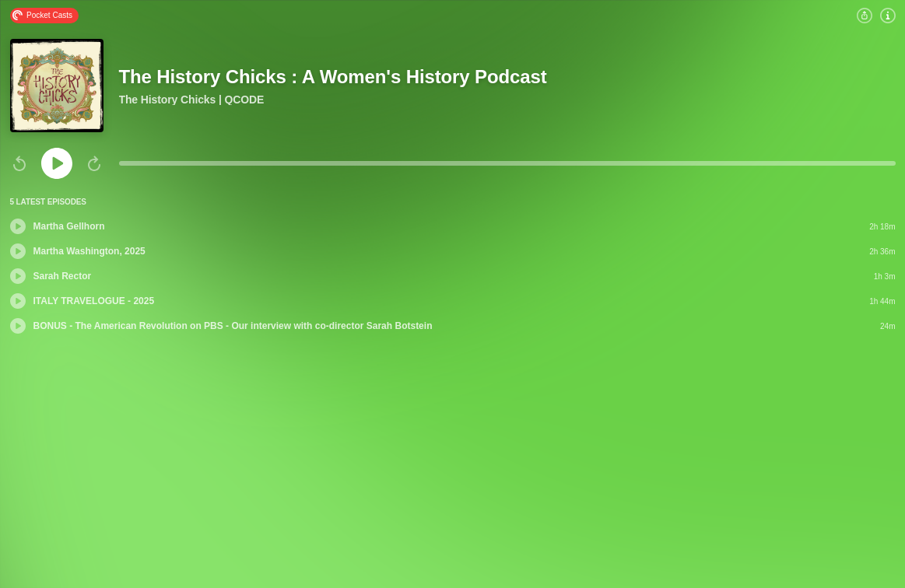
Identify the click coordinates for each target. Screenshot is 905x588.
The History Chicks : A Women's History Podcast (333, 77)
